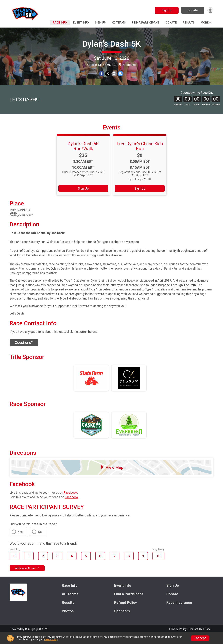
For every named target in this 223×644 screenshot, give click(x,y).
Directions (129, 65)
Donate (192, 10)
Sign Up (166, 10)
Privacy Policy (51, 639)
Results (189, 23)
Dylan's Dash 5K (112, 44)
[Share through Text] (120, 74)
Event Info (81, 23)
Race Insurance (179, 611)
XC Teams (119, 23)
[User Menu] (210, 10)
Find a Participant (146, 23)
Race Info (60, 23)
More (205, 23)
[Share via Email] (114, 74)
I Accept (200, 638)
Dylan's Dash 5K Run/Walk (83, 155)
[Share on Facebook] (102, 74)
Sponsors (122, 620)
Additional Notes (27, 577)
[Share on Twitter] (108, 74)
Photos (68, 620)
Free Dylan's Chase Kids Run (140, 155)
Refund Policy (125, 611)
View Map (112, 476)
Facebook (70, 501)
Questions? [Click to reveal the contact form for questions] (24, 351)
